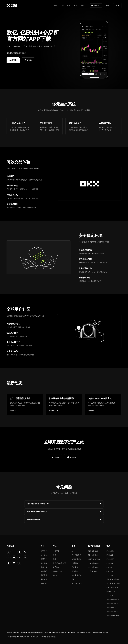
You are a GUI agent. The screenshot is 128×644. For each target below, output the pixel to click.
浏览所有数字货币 (59, 563)
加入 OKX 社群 (77, 583)
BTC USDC (111, 551)
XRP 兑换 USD (93, 567)
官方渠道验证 (76, 575)
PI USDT (110, 567)
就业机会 (44, 555)
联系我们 (44, 559)
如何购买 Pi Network (114, 615)
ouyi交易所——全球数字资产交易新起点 (44, 637)
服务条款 (44, 563)
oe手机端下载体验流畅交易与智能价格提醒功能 (28, 632)
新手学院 (56, 567)
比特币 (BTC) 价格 (113, 579)
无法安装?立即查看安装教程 (16, 53)
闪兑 (54, 555)
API (73, 551)
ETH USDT (110, 563)
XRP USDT (110, 575)
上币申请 (75, 563)
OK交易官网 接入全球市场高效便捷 (18, 637)
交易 (54, 559)
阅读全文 (14, 411)
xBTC (55, 575)
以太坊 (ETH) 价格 (113, 583)
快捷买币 (56, 551)
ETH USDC (111, 555)
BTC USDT (110, 559)
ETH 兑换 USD (93, 555)
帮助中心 (75, 571)
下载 (117, 5)
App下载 (44, 583)
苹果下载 (13, 60)
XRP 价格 (110, 595)
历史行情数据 (76, 555)
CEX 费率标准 (77, 559)
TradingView (58, 571)
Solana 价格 (111, 591)
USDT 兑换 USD (94, 559)
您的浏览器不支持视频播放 (94, 50)
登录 (108, 5)
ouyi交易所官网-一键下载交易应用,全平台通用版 (60, 632)
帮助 (82, 5)
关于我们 (44, 551)
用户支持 (75, 567)
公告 (73, 579)
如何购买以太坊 (112, 607)
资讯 (75, 5)
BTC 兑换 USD (93, 551)
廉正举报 (44, 575)
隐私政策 (44, 567)
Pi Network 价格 (112, 587)
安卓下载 (28, 60)
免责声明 (44, 571)
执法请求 (44, 579)
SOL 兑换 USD (93, 563)
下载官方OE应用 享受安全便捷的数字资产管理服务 (92, 632)
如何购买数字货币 (113, 599)
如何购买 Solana (112, 611)
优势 (69, 5)
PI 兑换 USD (92, 571)
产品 (62, 5)
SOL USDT (110, 571)
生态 (55, 5)
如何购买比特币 (112, 603)
